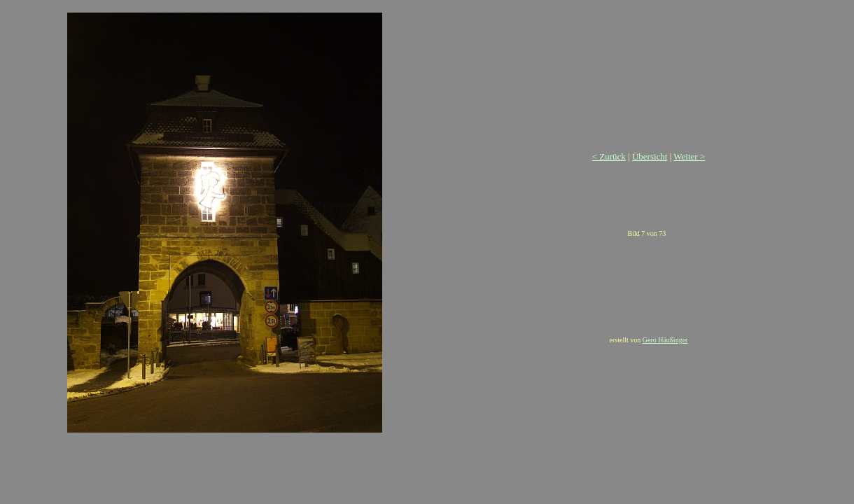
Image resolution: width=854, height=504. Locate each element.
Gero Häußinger (665, 340)
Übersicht (650, 156)
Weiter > (689, 156)
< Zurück (609, 156)
